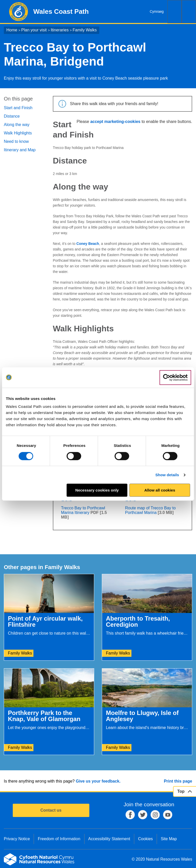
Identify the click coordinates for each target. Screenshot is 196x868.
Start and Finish (18, 108)
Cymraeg (157, 11)
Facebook (130, 815)
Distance (12, 116)
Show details (167, 475)
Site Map (169, 839)
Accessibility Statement (109, 839)
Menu (189, 12)
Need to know (16, 141)
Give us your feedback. (98, 781)
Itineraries (60, 30)
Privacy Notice (17, 839)
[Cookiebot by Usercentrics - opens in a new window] (175, 378)
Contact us (51, 810)
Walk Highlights (18, 133)
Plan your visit (34, 30)
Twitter (143, 815)
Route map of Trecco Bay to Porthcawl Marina (150, 510)
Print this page (178, 781)
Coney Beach (88, 244)
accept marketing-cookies (115, 122)
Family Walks (85, 30)
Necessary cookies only (97, 490)
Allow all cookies (160, 490)
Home (12, 30)
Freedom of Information (59, 839)
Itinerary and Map (20, 150)
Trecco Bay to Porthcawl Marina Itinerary (83, 510)
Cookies (145, 839)
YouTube (168, 815)
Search (175, 12)
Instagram (155, 815)
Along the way (17, 125)
